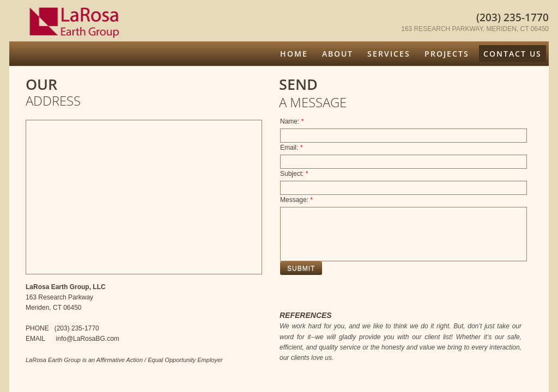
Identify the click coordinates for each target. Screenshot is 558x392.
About (338, 54)
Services (389, 54)
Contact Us (512, 54)
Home (294, 54)
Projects (447, 54)
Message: (296, 200)
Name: (292, 121)
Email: (291, 148)
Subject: (294, 174)
